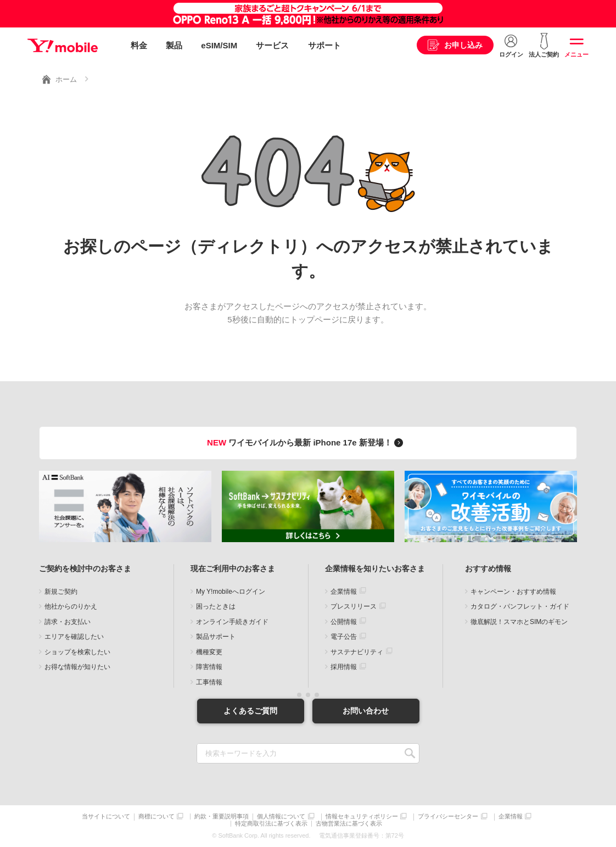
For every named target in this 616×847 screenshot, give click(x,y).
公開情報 (344, 622)
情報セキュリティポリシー (362, 817)
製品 (174, 45)
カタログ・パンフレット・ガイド (520, 606)
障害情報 (209, 667)
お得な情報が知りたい (77, 667)
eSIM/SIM (219, 45)
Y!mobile (63, 46)
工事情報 (209, 682)
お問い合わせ (366, 711)
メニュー (576, 54)
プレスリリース (354, 606)
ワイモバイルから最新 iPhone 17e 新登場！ (307, 442)
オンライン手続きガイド (232, 622)
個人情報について (281, 817)
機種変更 (209, 652)
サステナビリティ (357, 652)
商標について (156, 817)
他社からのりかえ (71, 606)
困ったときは (216, 606)
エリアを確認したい (74, 637)
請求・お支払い (68, 622)
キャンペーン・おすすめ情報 (513, 592)
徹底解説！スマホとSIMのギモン (519, 622)
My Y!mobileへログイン (231, 592)
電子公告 (344, 637)
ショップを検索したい (77, 652)
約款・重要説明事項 (222, 817)
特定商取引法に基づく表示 (271, 824)
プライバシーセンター (448, 817)
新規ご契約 (61, 592)
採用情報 (344, 667)
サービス (272, 45)
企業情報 (344, 592)
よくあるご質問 (250, 711)
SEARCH (410, 753)
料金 (139, 45)
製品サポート (216, 637)
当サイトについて (106, 817)
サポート (324, 45)
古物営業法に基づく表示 (349, 824)
